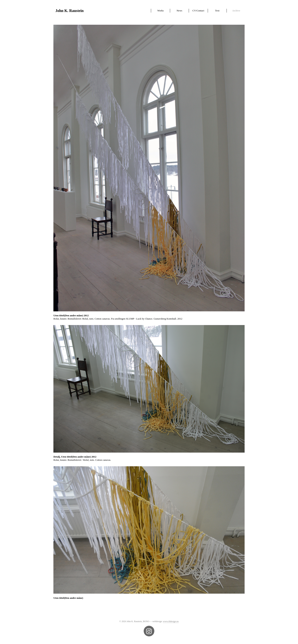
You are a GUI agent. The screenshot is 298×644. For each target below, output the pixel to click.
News (179, 11)
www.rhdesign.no (171, 621)
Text (217, 11)
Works (161, 11)
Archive (236, 11)
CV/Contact (198, 11)
